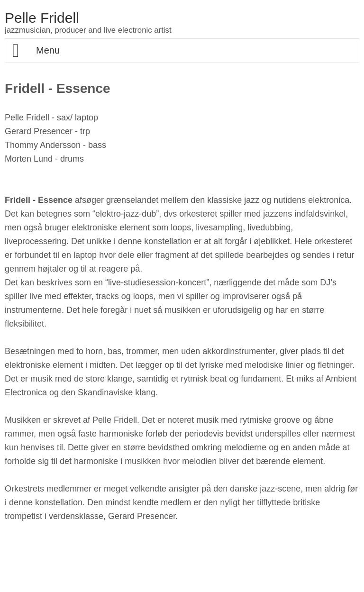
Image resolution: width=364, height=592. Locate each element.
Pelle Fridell (42, 18)
